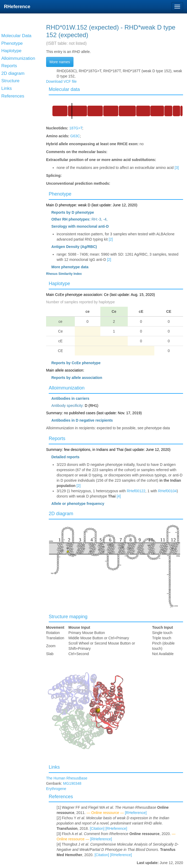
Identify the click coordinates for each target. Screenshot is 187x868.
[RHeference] (136, 813)
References (61, 797)
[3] (177, 168)
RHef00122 (136, 491)
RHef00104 (167, 491)
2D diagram (61, 514)
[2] (111, 239)
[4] (119, 496)
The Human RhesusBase (67, 778)
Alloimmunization (67, 388)
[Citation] (97, 828)
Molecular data (64, 89)
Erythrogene (56, 789)
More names (60, 62)
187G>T (76, 128)
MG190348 (72, 783)
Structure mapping (68, 617)
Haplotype (59, 284)
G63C (75, 136)
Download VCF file (61, 81)
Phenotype (60, 194)
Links (54, 767)
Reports (57, 438)
